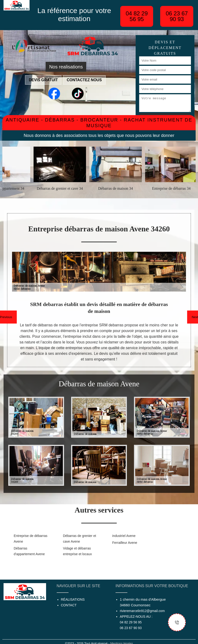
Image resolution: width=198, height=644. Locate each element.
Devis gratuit (43, 80)
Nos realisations (66, 67)
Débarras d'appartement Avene (29, 551)
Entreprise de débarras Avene (30, 539)
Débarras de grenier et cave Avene (80, 539)
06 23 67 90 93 (177, 16)
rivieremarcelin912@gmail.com (142, 611)
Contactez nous (84, 80)
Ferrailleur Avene (125, 543)
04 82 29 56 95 (137, 16)
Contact (69, 605)
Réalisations (73, 599)
